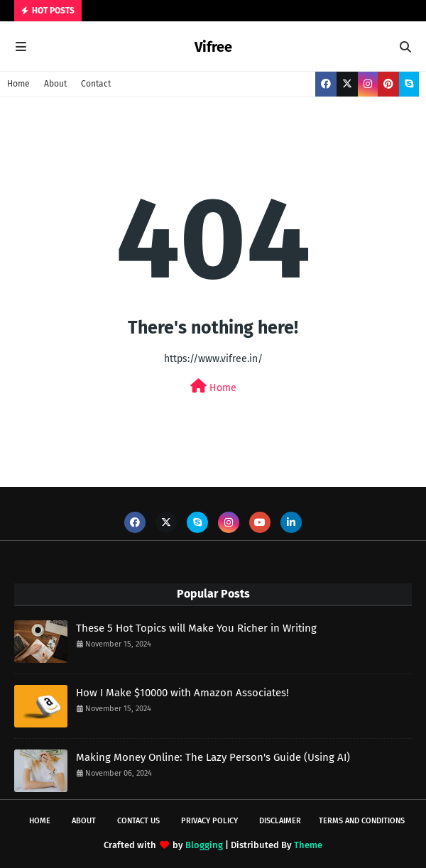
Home (18, 84)
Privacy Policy (209, 821)
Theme (308, 845)
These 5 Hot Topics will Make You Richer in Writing (196, 628)
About (55, 84)
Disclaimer (280, 821)
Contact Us (138, 821)
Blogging (204, 845)
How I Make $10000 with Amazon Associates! (182, 693)
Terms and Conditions (362, 821)
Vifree (213, 47)
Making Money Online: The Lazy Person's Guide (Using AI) (213, 757)
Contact (96, 84)
